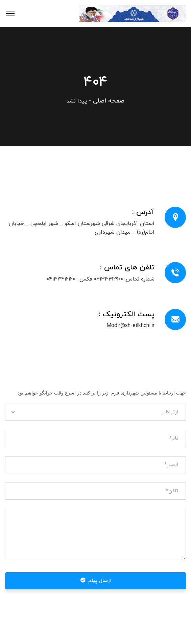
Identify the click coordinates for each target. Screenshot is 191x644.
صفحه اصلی (109, 101)
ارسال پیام (96, 581)
